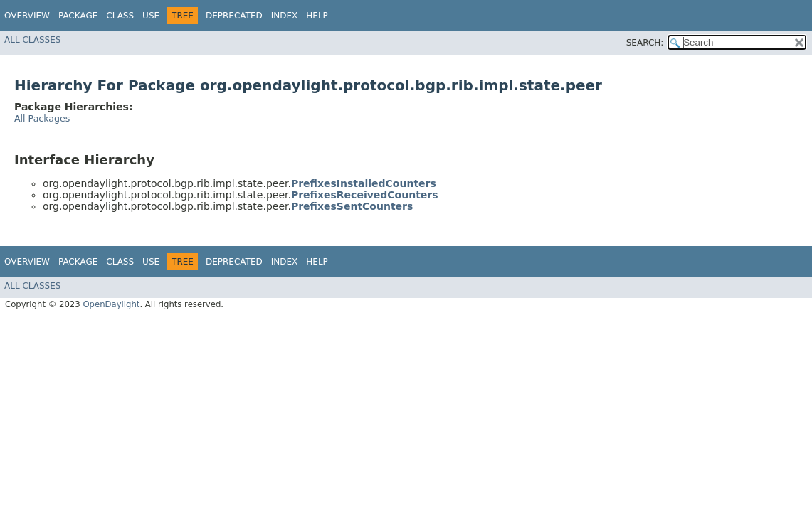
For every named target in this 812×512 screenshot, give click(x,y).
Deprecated (234, 16)
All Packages (42, 118)
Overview (27, 16)
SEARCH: (645, 43)
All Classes (32, 40)
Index (285, 16)
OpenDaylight (111, 304)
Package (78, 16)
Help (317, 16)
